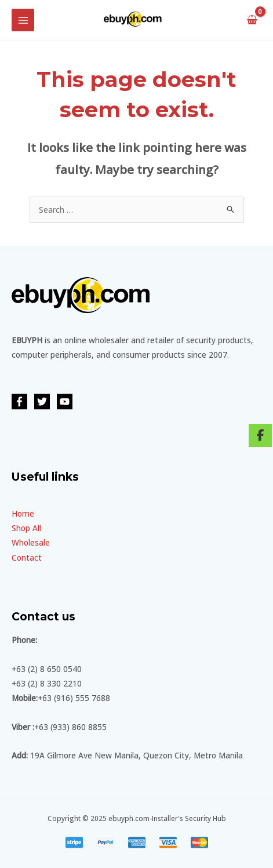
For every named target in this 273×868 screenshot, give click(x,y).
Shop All (26, 528)
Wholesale (31, 542)
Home (23, 513)
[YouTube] (65, 402)
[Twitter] (42, 402)
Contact (27, 558)
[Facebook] (19, 402)
